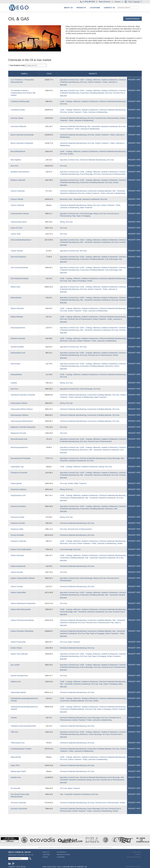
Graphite (14, 383)
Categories (61, 857)
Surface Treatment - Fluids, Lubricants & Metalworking (88, 112)
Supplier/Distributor (132, 19)
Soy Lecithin (15, 665)
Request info (134, 80)
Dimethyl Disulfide (17, 347)
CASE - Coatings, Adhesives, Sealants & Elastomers (99, 80)
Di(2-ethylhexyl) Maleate (20, 278)
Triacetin (14, 718)
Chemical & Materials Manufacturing (112, 101)
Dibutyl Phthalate (17, 317)
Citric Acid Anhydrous (18, 257)
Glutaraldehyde (16, 374)
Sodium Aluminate (17, 555)
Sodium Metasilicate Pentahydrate (23, 603)
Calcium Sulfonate (17, 205)
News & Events (105, 2)
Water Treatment (86, 208)
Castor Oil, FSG (16, 228)
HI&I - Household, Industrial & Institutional (102, 126)
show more (63, 85)
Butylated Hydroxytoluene (20, 172)
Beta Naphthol (16, 160)
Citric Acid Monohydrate (19, 268)
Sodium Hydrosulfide (18, 592)
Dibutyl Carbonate (17, 308)
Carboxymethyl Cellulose (20, 214)
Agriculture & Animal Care (69, 80)
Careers (118, 2)
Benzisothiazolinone (18, 151)
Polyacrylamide (16, 483)
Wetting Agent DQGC (18, 771)
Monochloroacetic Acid (19, 439)
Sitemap (138, 855)
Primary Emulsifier (17, 535)
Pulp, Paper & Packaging (81, 216)
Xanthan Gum (16, 777)
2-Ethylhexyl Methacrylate (20, 101)
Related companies (134, 857)
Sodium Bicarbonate (18, 566)
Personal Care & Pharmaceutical (107, 118)
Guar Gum (14, 389)
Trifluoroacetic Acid (18, 743)
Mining (90, 205)
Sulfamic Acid (16, 682)
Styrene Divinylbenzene (19, 676)
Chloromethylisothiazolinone (21, 240)
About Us (46, 852)
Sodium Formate (17, 586)
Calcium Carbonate (18, 191)
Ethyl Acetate (15, 364)
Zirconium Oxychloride (19, 809)
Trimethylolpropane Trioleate (21, 749)
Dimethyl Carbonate (18, 338)
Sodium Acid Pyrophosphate (21, 549)
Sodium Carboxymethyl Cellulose (23, 578)
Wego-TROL (15, 765)
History (45, 857)
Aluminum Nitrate (17, 118)
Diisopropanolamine (18, 328)
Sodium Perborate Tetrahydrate (22, 631)
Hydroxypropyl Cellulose (20, 415)
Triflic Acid (14, 732)
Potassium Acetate (17, 517)
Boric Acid (14, 166)
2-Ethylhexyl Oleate (18, 110)
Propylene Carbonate (18, 541)
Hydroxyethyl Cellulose (19, 403)
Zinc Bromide (15, 788)
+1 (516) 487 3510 (89, 2)
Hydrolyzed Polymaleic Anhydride (23, 395)
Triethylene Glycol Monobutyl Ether (23, 726)
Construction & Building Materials (92, 93)
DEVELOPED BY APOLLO (133, 867)
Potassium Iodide (17, 529)
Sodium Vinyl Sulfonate (19, 654)
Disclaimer (137, 852)
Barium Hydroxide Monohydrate (22, 135)
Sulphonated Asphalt (18, 692)
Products (81, 8)
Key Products (62, 852)
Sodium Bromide (17, 572)
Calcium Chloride (17, 199)
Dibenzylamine (16, 298)
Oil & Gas (83, 82)
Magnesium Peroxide (18, 433)
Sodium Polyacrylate (18, 642)
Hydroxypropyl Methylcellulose (22, 421)
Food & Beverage (86, 174)
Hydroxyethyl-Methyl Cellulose (22, 409)
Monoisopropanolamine (19, 447)
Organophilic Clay (17, 467)
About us (68, 8)
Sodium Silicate (16, 648)
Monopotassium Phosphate (21, 458)
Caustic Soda (16, 234)
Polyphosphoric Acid (18, 495)
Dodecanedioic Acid (18, 353)
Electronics (64, 199)
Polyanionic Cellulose (18, 489)
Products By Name (63, 855)
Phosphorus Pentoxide (19, 473)
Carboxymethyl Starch (19, 222)
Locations (95, 8)
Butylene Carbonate (18, 180)
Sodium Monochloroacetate (21, 609)
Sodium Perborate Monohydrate (22, 620)
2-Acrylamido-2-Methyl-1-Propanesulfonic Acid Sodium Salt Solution (23, 93)
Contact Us (109, 8)
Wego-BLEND (16, 757)
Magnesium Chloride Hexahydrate (23, 427)
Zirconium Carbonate (18, 803)
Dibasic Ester (15, 287)
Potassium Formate (18, 523)
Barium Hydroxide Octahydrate (22, 143)
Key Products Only (18, 65)
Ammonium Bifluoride (18, 126)
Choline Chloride (17, 251)
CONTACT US (82, 867)
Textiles (71, 154)
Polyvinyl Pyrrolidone (18, 506)
